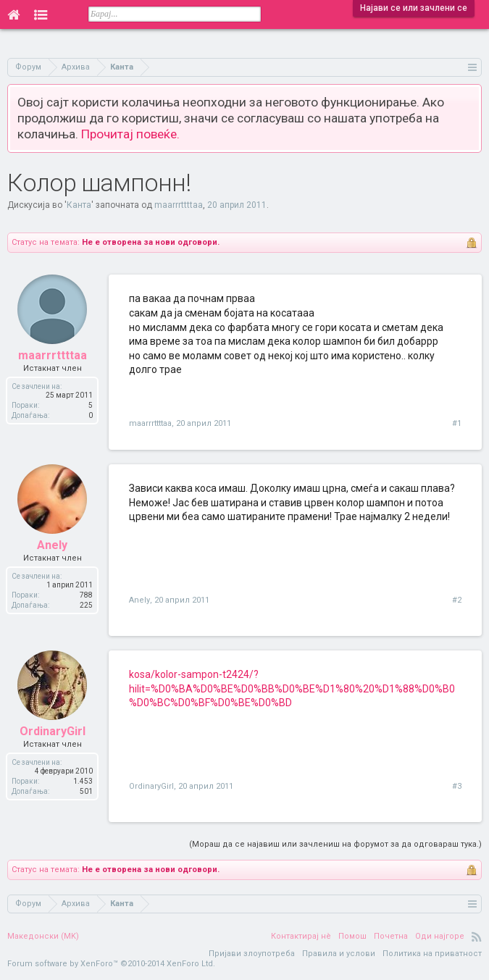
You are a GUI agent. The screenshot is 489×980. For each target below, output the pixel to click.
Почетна (391, 936)
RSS (477, 937)
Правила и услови (339, 954)
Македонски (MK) (43, 936)
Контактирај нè (301, 936)
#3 (457, 786)
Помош (352, 936)
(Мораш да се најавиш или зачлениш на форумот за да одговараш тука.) (335, 844)
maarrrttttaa (179, 205)
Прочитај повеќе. (130, 134)
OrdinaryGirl (151, 786)
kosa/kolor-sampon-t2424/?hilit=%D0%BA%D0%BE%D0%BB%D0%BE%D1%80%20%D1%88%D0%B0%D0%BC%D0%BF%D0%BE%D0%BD (292, 688)
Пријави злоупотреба (252, 954)
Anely (139, 600)
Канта (79, 205)
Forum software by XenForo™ (111, 964)
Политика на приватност (432, 954)
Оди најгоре (440, 936)
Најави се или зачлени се (414, 8)
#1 (457, 423)
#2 (457, 600)
